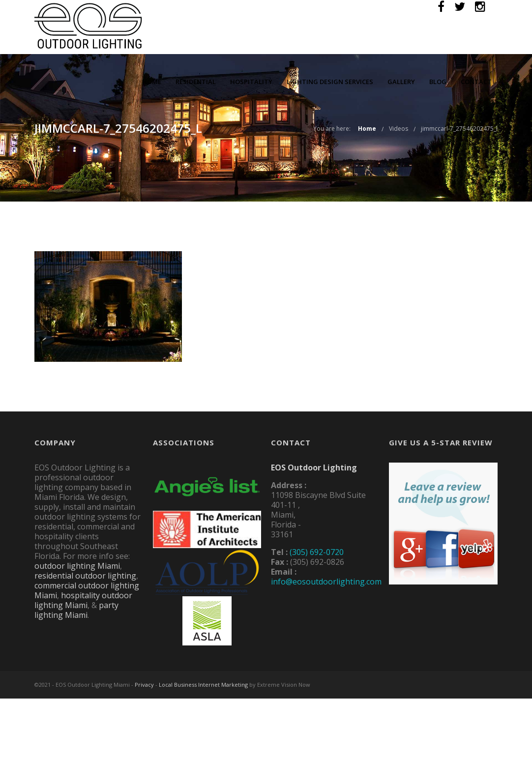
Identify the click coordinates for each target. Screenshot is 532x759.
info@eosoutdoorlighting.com (326, 582)
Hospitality (251, 82)
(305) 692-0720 (317, 552)
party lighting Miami (76, 610)
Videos (399, 129)
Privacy (144, 685)
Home (152, 82)
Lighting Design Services (330, 82)
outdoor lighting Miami (77, 566)
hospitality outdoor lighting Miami (83, 600)
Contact (476, 82)
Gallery (401, 82)
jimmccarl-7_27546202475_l (459, 129)
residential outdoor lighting (85, 576)
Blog (438, 82)
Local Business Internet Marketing (203, 685)
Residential (196, 82)
